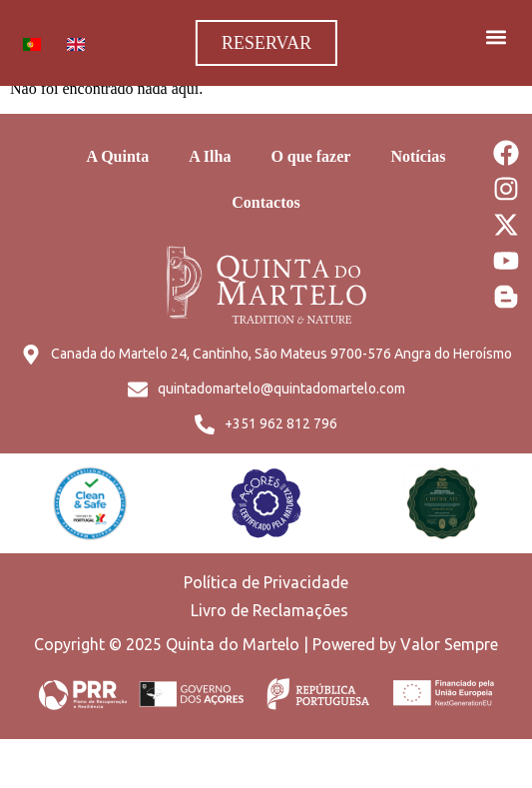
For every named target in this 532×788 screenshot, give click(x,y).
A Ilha (210, 156)
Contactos (266, 202)
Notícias (418, 156)
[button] (496, 36)
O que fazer (310, 156)
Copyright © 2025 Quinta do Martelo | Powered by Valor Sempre (266, 644)
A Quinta (117, 156)
